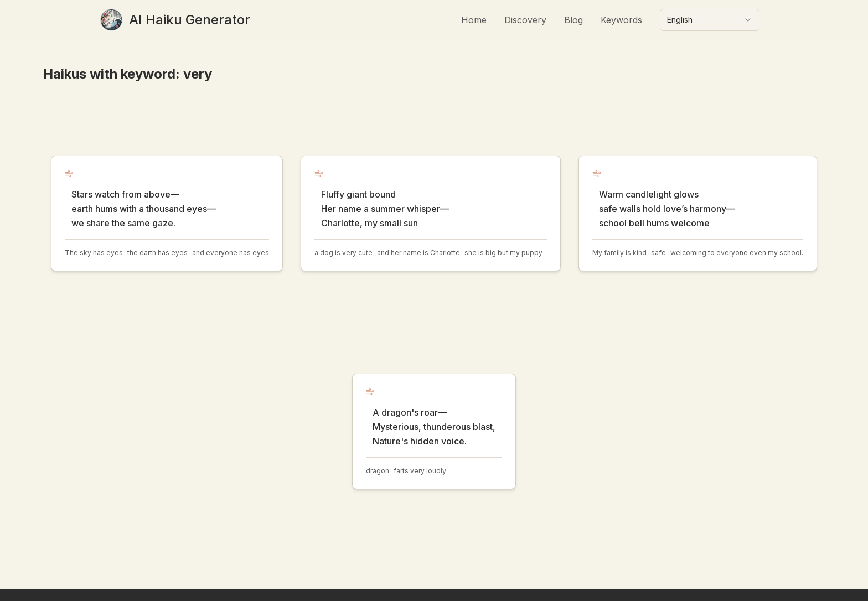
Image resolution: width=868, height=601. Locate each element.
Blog (573, 20)
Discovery (525, 20)
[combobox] (710, 20)
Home (474, 20)
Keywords (621, 20)
